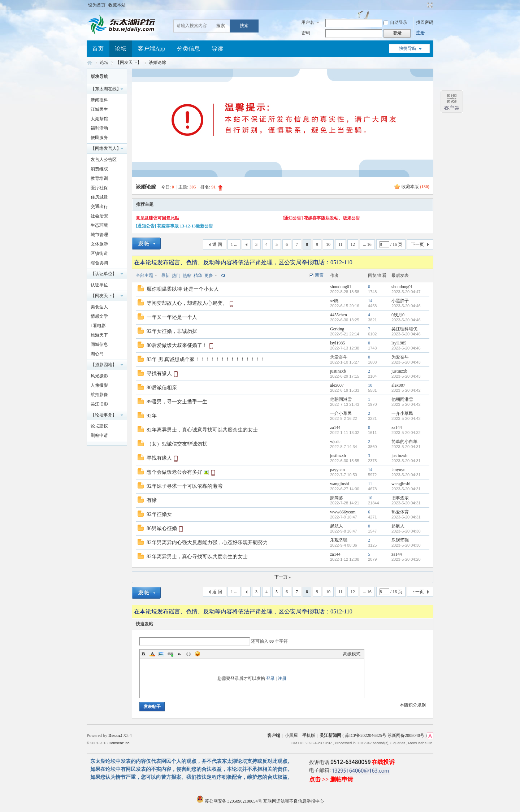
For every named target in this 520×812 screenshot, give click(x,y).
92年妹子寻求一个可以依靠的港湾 (185, 486)
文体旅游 (99, 244)
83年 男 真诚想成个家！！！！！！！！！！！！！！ (206, 359)
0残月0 (398, 315)
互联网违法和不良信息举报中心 (294, 801)
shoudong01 (341, 287)
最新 (165, 275)
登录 (270, 678)
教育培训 (99, 178)
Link (170, 654)
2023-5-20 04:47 (406, 292)
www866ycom (343, 512)
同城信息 (99, 344)
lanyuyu (398, 470)
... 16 (367, 244)
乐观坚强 (339, 540)
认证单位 (99, 285)
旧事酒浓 (400, 498)
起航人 (337, 526)
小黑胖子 (400, 301)
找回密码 (425, 22)
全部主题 (144, 275)
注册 (420, 33)
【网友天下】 (129, 62)
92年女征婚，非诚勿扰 (172, 331)
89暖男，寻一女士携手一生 (177, 402)
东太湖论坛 (90, 63)
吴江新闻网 (330, 735)
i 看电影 (98, 326)
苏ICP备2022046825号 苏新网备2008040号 (385, 735)
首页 (98, 49)
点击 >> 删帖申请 (331, 779)
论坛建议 (99, 426)
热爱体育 (400, 512)
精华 (198, 275)
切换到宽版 (429, 5)
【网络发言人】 (106, 148)
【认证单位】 (104, 274)
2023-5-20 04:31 (406, 447)
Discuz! (115, 735)
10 (328, 244)
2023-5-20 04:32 (406, 433)
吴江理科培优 (404, 329)
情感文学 (99, 316)
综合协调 (99, 263)
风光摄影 (99, 376)
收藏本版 (415, 187)
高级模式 (352, 654)
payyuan (337, 470)
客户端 (274, 735)
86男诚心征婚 (162, 528)
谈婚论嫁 (157, 62)
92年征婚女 (159, 514)
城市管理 (99, 235)
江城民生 (99, 109)
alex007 (337, 385)
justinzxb (338, 371)
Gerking (337, 329)
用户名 (308, 22)
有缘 (152, 500)
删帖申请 (99, 435)
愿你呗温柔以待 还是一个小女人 (183, 289)
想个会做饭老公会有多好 (174, 472)
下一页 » (283, 577)
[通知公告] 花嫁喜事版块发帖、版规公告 (322, 218)
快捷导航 (408, 48)
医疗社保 (99, 188)
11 (341, 244)
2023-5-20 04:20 (406, 559)
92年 (152, 416)
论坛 (121, 49)
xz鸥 (334, 301)
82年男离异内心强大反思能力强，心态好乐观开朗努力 (207, 542)
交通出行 (99, 207)
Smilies (198, 654)
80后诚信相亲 (162, 388)
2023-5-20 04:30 (406, 531)
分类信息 (188, 49)
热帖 (187, 275)
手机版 (309, 735)
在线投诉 (383, 762)
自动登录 (395, 22)
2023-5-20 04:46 (406, 306)
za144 (335, 427)
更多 (209, 275)
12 (353, 244)
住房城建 (99, 197)
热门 (176, 275)
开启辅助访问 (423, 5)
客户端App (152, 49)
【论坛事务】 (104, 415)
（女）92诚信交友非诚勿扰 (177, 444)
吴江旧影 (99, 404)
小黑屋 (291, 735)
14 (370, 301)
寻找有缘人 (159, 374)
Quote (179, 654)
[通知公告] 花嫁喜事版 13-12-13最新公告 (174, 226)
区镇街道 (99, 253)
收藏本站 (117, 5)
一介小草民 (341, 413)
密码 (306, 33)
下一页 (417, 244)
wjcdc (335, 442)
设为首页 (97, 5)
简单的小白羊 (404, 442)
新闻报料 (99, 100)
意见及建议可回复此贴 (157, 218)
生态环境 (99, 225)
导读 (217, 49)
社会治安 (99, 216)
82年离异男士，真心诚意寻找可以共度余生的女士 (202, 430)
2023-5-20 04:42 (406, 390)
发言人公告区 (104, 160)
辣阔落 (337, 498)
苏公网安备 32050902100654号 (230, 801)
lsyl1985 (337, 343)
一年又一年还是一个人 (172, 317)
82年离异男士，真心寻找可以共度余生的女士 (197, 557)
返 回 (217, 244)
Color (152, 654)
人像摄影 (99, 385)
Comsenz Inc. (119, 743)
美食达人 (99, 307)
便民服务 (99, 138)
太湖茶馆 (99, 119)
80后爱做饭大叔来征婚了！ (177, 345)
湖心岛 (97, 354)
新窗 (319, 275)
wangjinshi (340, 484)
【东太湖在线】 (106, 89)
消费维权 (99, 169)
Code (188, 654)
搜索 (221, 26)
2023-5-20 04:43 (406, 362)
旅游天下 (99, 335)
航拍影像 (99, 395)
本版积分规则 (413, 705)
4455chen (339, 315)
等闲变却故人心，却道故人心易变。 (187, 303)
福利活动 (99, 128)
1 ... (234, 244)
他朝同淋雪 (341, 399)
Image (161, 654)
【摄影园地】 (104, 365)
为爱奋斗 (339, 357)
